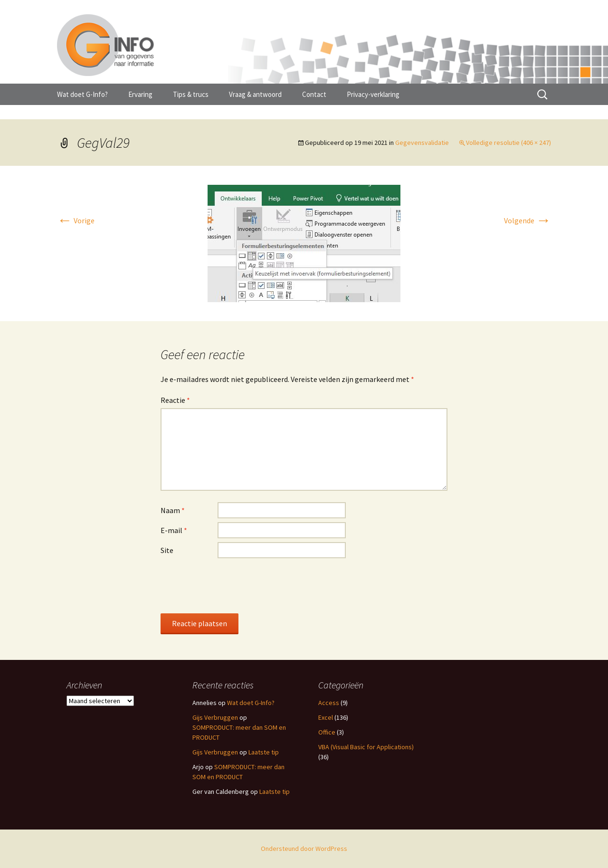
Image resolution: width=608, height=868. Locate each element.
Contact (314, 94)
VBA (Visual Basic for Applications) (366, 747)
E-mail (174, 530)
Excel (326, 717)
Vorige (76, 220)
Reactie (175, 400)
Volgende (527, 220)
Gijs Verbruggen (215, 717)
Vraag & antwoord (255, 94)
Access (329, 703)
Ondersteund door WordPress (304, 849)
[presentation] (233, 585)
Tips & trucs (191, 94)
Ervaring (140, 94)
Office (327, 732)
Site (167, 550)
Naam (173, 510)
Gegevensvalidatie (422, 143)
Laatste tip (264, 752)
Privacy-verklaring (373, 94)
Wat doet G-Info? (82, 94)
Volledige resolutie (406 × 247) (508, 143)
